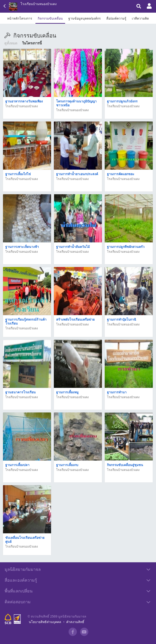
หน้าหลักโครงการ (20, 18)
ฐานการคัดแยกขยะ (121, 174)
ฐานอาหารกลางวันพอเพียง (24, 101)
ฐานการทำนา (117, 392)
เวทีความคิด (140, 18)
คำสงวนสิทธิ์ (75, 622)
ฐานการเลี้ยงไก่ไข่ (18, 174)
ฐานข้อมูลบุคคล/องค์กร (85, 18)
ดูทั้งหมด (11, 43)
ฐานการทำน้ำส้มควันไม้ (73, 247)
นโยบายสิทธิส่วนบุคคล (45, 622)
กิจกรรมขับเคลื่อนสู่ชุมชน (125, 465)
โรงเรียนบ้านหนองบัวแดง (39, 4)
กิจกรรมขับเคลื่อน (50, 18)
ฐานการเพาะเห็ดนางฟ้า (22, 247)
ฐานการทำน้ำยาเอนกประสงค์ (77, 174)
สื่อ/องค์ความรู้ (116, 18)
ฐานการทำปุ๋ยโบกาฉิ (122, 319)
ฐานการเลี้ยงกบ (67, 465)
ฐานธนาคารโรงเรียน (20, 392)
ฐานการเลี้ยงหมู (67, 392)
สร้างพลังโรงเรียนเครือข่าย (75, 319)
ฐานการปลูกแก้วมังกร (122, 101)
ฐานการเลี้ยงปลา (17, 465)
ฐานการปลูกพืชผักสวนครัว (126, 247)
